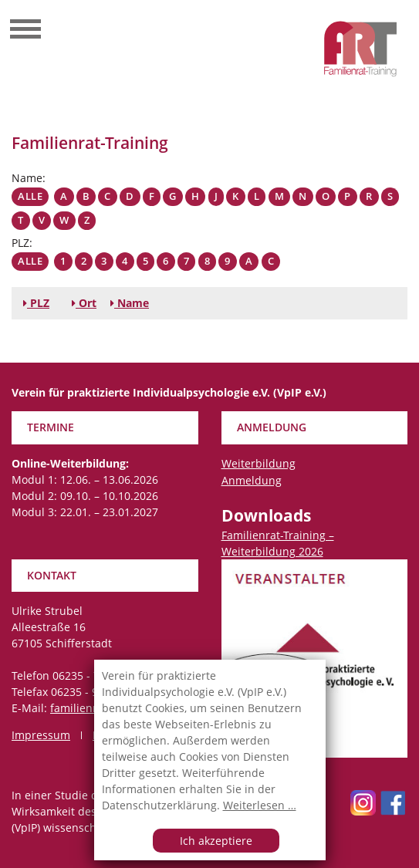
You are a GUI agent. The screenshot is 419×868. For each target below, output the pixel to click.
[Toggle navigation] (25, 31)
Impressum (41, 735)
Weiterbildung (258, 463)
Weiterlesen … (260, 805)
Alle (30, 196)
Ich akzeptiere (216, 841)
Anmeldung (252, 480)
